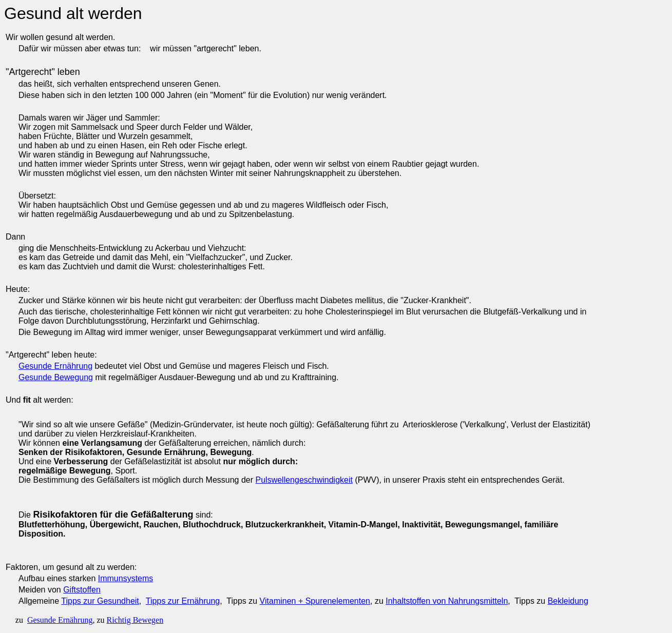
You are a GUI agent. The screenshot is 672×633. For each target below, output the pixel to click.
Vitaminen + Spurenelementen (315, 601)
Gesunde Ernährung (55, 366)
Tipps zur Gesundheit (100, 601)
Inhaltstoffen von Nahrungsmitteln (447, 601)
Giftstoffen (82, 590)
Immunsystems (126, 578)
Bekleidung (568, 601)
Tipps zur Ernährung (183, 601)
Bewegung (72, 377)
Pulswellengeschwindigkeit (304, 480)
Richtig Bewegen (135, 620)
